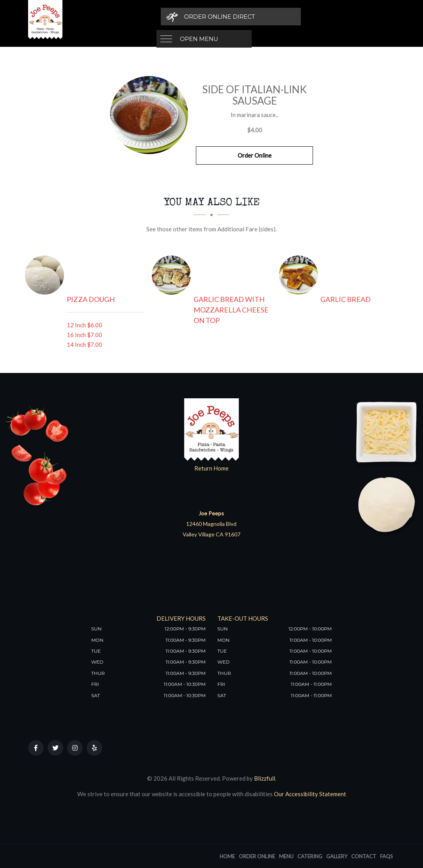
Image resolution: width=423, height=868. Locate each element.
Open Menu (199, 17)
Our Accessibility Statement (309, 794)
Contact (364, 856)
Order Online (255, 155)
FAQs (387, 856)
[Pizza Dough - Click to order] (46, 275)
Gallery (337, 856)
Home (227, 856)
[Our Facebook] (36, 748)
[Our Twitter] (55, 748)
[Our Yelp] (94, 748)
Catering (310, 856)
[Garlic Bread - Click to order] (300, 275)
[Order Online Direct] (307, 17)
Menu (286, 856)
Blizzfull (265, 778)
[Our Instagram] (75, 748)
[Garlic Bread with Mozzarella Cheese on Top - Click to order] (173, 275)
